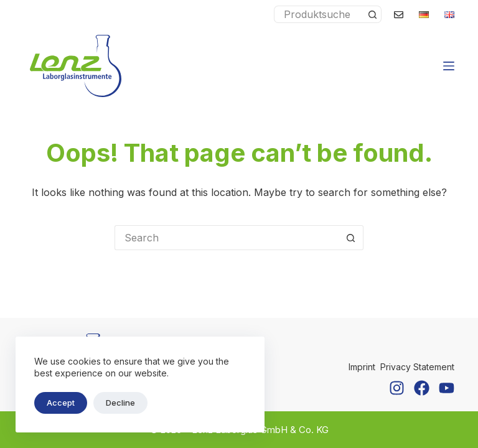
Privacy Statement (417, 367)
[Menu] (449, 66)
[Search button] (373, 14)
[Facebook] (422, 388)
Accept (61, 403)
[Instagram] (397, 388)
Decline (120, 403)
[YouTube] (447, 388)
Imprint (362, 367)
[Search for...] (319, 14)
